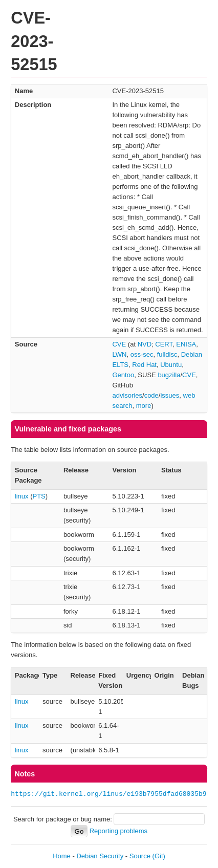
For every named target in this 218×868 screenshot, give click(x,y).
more (144, 406)
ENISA (186, 344)
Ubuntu (171, 365)
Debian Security (100, 856)
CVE (119, 344)
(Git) (159, 856)
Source (140, 856)
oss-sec (142, 354)
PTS (39, 496)
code (151, 395)
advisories (127, 395)
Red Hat (144, 365)
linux (22, 496)
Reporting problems (118, 831)
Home (62, 856)
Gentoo (123, 375)
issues (170, 395)
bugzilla (169, 375)
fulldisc (167, 354)
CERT (164, 344)
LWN (119, 354)
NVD (145, 344)
